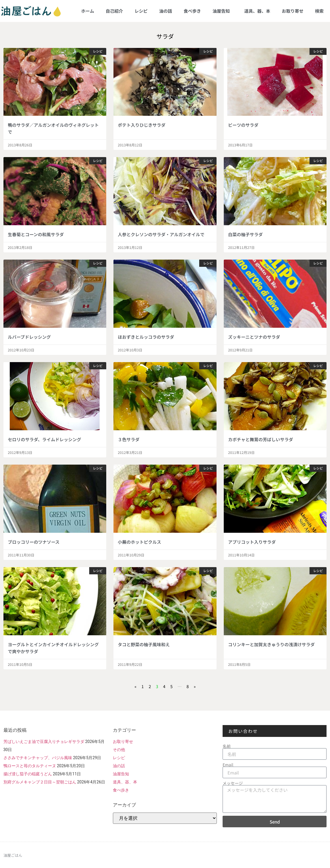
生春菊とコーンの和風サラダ (36, 234)
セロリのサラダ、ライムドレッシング (44, 439)
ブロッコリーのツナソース (34, 542)
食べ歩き (192, 11)
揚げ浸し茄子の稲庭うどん (28, 774)
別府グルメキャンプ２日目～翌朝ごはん (40, 782)
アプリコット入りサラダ (252, 542)
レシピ (141, 11)
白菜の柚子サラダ (245, 234)
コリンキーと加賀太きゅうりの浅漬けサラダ (271, 644)
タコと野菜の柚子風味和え (144, 644)
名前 (227, 746)
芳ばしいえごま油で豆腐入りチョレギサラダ (44, 742)
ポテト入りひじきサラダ (142, 125)
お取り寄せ (293, 11)
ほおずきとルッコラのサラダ (146, 337)
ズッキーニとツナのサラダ (254, 337)
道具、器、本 (257, 11)
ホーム (88, 11)
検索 (319, 11)
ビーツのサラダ (243, 125)
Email (228, 765)
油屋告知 (223, 11)
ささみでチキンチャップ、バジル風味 (38, 758)
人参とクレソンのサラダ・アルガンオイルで (161, 234)
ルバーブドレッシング (29, 337)
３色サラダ (129, 439)
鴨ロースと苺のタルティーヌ (30, 766)
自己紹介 (114, 11)
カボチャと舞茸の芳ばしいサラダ (261, 439)
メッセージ (233, 783)
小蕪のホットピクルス (139, 542)
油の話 (166, 11)
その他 (119, 750)
